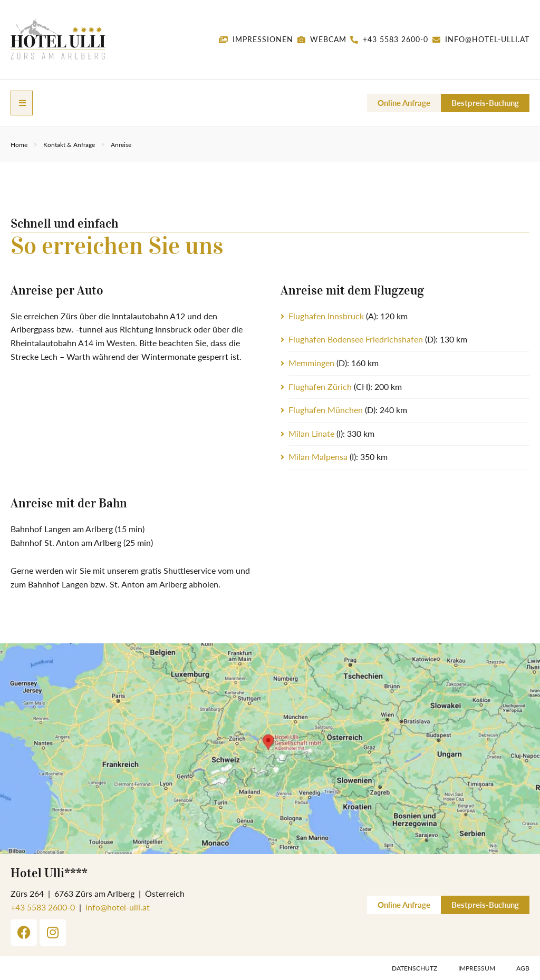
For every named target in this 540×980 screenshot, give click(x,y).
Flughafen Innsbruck (326, 315)
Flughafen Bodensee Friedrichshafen (356, 339)
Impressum (477, 968)
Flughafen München (326, 409)
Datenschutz (414, 968)
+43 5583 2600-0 (43, 906)
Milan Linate (311, 433)
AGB (523, 968)
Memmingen (311, 362)
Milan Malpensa (318, 456)
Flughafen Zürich (320, 386)
